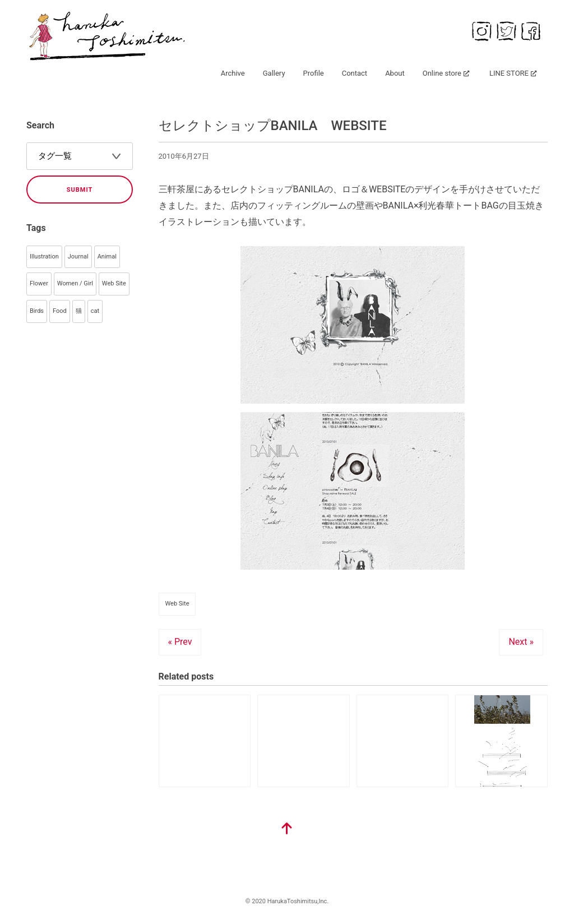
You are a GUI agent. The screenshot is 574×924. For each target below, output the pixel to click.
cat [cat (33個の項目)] (95, 311)
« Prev (180, 642)
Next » (521, 642)
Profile (314, 73)
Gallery (274, 73)
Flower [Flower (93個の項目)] (39, 283)
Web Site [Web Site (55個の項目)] (114, 283)
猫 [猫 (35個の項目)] (79, 311)
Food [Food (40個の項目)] (60, 311)
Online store (442, 73)
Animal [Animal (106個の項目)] (107, 257)
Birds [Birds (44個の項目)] (37, 311)
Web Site (177, 604)
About (395, 73)
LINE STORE (509, 73)
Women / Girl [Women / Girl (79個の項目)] (75, 283)
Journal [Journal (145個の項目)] (78, 257)
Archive (233, 73)
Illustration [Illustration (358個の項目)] (44, 257)
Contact (355, 73)
